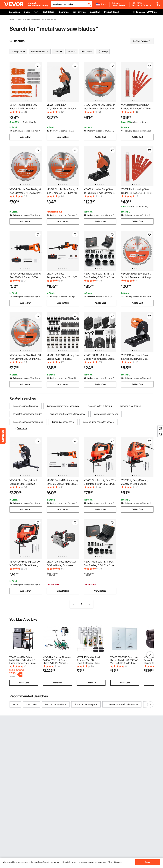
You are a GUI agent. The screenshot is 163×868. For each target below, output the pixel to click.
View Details (63, 591)
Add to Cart (26, 137)
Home (12, 19)
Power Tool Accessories (34, 19)
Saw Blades (51, 19)
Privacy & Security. (115, 862)
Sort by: (137, 41)
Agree (148, 862)
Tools (20, 19)
